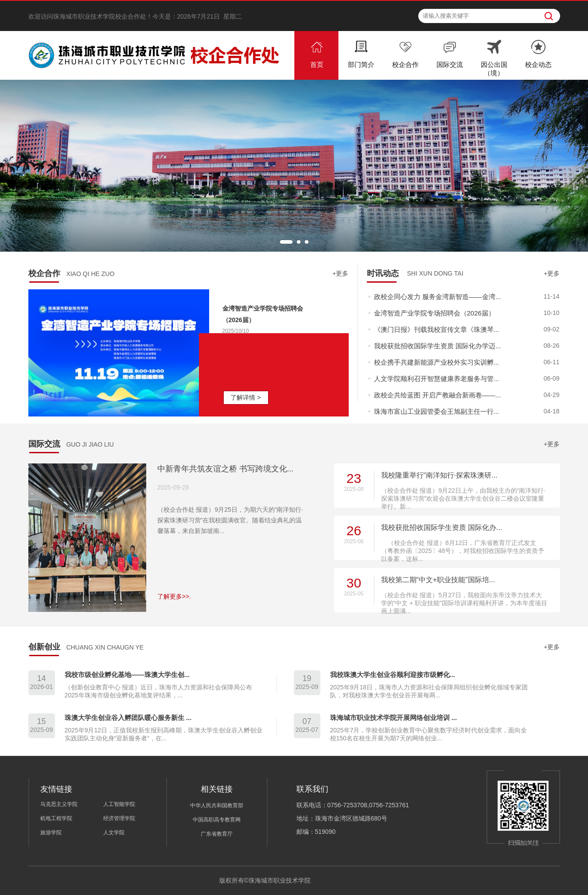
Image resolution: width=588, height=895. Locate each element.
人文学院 (114, 833)
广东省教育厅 (217, 834)
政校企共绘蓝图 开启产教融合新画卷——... (438, 395)
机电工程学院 (56, 818)
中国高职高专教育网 (217, 820)
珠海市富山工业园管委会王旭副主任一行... (437, 411)
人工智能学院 (119, 804)
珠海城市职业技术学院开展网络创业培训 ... (394, 718)
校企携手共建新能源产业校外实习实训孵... (437, 362)
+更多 (340, 273)
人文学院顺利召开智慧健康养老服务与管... (437, 379)
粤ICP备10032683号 (341, 880)
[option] (294, 166)
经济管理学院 (119, 818)
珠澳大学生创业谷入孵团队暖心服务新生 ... (128, 718)
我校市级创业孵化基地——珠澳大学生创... (127, 675)
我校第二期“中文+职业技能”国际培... (438, 580)
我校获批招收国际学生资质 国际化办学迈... (438, 346)
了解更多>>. (174, 596)
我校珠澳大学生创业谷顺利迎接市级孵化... (393, 675)
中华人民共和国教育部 (217, 805)
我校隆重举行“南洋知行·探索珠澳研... (439, 475)
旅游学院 (51, 833)
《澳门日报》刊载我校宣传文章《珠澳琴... (437, 329)
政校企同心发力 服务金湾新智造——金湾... (438, 297)
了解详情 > (245, 397)
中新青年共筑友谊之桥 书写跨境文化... (226, 469)
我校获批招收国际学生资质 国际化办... (442, 527)
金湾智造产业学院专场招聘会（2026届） (434, 313)
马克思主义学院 (59, 804)
